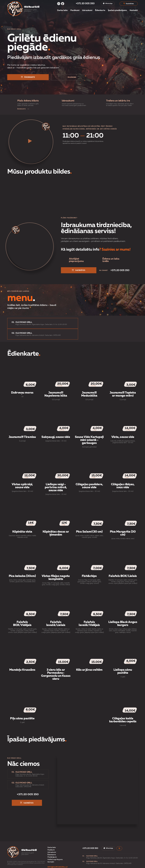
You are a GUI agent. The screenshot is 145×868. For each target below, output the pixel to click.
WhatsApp (108, 4)
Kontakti (134, 10)
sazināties (76, 271)
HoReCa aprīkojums (55, 849)
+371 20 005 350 (85, 4)
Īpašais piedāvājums (117, 10)
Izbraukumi (87, 10)
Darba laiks (62, 10)
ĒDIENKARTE (23, 109)
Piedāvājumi (52, 847)
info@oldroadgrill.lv (58, 857)
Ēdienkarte (100, 10)
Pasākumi (75, 10)
